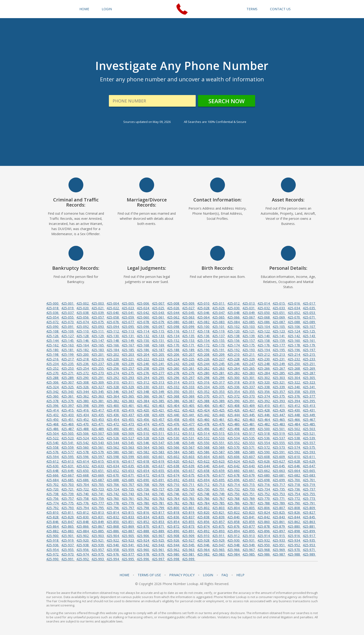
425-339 (279, 387)
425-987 (279, 554)
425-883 (68, 531)
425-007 (158, 303)
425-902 (83, 536)
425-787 (249, 503)
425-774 (53, 503)
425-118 (204, 331)
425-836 (174, 517)
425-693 (189, 480)
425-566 (174, 447)
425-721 (68, 489)
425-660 (234, 471)
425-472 (113, 424)
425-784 (204, 503)
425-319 (249, 382)
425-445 (249, 415)
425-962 (174, 550)
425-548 (174, 443)
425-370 (204, 396)
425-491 (128, 429)
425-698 (264, 480)
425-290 (83, 378)
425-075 (98, 322)
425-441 (189, 415)
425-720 (53, 489)
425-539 (309, 438)
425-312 (143, 382)
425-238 (113, 364)
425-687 (98, 480)
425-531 (189, 438)
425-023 (128, 308)
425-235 (68, 364)
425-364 (113, 396)
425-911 (219, 536)
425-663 (279, 471)
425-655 (158, 471)
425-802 (204, 508)
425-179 (309, 345)
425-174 (234, 345)
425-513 (189, 433)
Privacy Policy (182, 575)
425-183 (98, 350)
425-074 (83, 322)
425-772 (294, 498)
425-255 (98, 368)
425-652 (113, 471)
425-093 (98, 327)
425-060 (143, 317)
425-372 (234, 396)
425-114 (143, 331)
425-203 (128, 354)
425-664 (294, 471)
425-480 (234, 424)
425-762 (143, 498)
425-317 (219, 382)
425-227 (219, 359)
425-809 (309, 508)
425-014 (264, 303)
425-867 (98, 526)
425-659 (219, 471)
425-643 (249, 466)
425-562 (113, 447)
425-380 (83, 401)
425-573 (279, 447)
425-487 (68, 429)
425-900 (53, 536)
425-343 (68, 392)
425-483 (279, 424)
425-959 (128, 550)
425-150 (143, 341)
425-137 (219, 336)
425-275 (128, 373)
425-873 (189, 526)
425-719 (309, 485)
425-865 (68, 526)
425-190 (204, 350)
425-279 (189, 373)
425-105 (279, 327)
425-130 (113, 336)
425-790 (294, 503)
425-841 (249, 517)
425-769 (249, 498)
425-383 (128, 401)
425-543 (98, 443)
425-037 (68, 313)
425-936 (53, 545)
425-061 (158, 317)
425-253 (68, 368)
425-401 (128, 406)
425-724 (113, 489)
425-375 (279, 396)
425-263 (219, 368)
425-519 (279, 433)
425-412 (294, 406)
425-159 (279, 341)
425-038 (83, 313)
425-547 (158, 443)
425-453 (98, 419)
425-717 (279, 485)
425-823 (249, 512)
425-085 (249, 322)
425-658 (204, 471)
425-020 (83, 308)
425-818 (174, 512)
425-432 (53, 415)
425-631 (68, 466)
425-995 (128, 559)
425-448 (294, 415)
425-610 (294, 457)
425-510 (143, 433)
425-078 (143, 322)
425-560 (83, 447)
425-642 (234, 466)
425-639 (189, 466)
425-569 (219, 447)
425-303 (279, 378)
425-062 (174, 317)
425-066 (234, 317)
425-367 (158, 396)
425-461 (219, 419)
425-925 (158, 540)
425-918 (53, 540)
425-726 (143, 489)
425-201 (98, 354)
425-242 (174, 364)
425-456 (143, 419)
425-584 (174, 452)
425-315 (189, 382)
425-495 (189, 429)
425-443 (219, 415)
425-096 (143, 327)
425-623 (219, 461)
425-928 (204, 540)
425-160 (294, 341)
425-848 (83, 522)
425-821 (219, 512)
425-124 (294, 331)
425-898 (294, 531)
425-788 (264, 503)
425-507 (98, 433)
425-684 (53, 480)
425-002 (83, 303)
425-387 (189, 401)
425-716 (264, 485)
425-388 (204, 401)
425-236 (83, 364)
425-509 (128, 433)
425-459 (189, 419)
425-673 (158, 475)
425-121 (249, 331)
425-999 (189, 559)
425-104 (264, 327)
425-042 (143, 313)
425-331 (158, 387)
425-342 (53, 392)
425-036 (53, 313)
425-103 (249, 327)
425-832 (113, 517)
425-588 (234, 452)
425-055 (68, 317)
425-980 (174, 554)
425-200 (83, 354)
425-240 (143, 364)
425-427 (249, 410)
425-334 (204, 387)
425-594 (53, 457)
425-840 (234, 517)
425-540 (53, 443)
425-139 (249, 336)
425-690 (143, 480)
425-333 (189, 387)
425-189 (189, 350)
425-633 (98, 466)
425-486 (53, 429)
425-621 (189, 461)
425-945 (189, 545)
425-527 (128, 438)
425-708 (143, 485)
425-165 (98, 345)
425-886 (113, 531)
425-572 (264, 447)
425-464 (264, 419)
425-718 (294, 485)
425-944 (174, 545)
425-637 (158, 466)
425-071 (309, 317)
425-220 (113, 359)
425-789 (279, 503)
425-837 (189, 517)
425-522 (53, 438)
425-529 (158, 438)
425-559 (68, 447)
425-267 (279, 368)
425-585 (189, 452)
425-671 (128, 475)
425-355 (249, 392)
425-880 (294, 526)
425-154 (204, 341)
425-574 (294, 447)
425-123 (279, 331)
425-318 (234, 382)
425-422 (174, 410)
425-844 (294, 517)
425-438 (143, 415)
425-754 (294, 494)
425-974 (83, 554)
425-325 (68, 387)
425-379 (68, 401)
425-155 (219, 341)
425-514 (204, 433)
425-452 (83, 419)
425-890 (174, 531)
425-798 (143, 508)
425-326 (83, 387)
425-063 (189, 317)
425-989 (309, 554)
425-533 (219, 438)
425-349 (158, 392)
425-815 (128, 512)
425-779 (128, 503)
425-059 (128, 317)
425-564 (143, 447)
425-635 (128, 466)
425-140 (264, 336)
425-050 (264, 313)
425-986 (264, 554)
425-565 (158, 447)
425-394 (294, 401)
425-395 (309, 401)
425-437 (128, 415)
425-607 (249, 457)
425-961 (158, 550)
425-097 (158, 327)
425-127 (68, 336)
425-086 (264, 322)
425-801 (189, 508)
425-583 (158, 452)
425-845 (309, 517)
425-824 (264, 512)
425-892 (204, 531)
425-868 (113, 526)
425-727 (158, 489)
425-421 (158, 410)
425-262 (204, 368)
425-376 (294, 396)
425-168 (143, 345)
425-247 (249, 364)
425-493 (158, 429)
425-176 (264, 345)
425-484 (294, 424)
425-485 (309, 424)
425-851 (128, 522)
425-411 (279, 406)
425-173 (219, 345)
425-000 (53, 303)
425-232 (294, 359)
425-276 (143, 373)
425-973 (68, 554)
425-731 (219, 489)
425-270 (53, 373)
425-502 (294, 429)
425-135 (189, 336)
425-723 (98, 489)
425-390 (234, 401)
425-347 (128, 392)
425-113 (128, 331)
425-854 (174, 522)
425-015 (279, 303)
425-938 (83, 545)
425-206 (174, 354)
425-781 (158, 503)
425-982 (204, 554)
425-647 (309, 466)
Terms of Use (149, 575)
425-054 (53, 317)
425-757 (68, 498)
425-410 (264, 406)
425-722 (83, 489)
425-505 (68, 433)
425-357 (279, 392)
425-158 (264, 341)
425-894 (234, 531)
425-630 (53, 466)
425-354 (234, 392)
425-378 (53, 401)
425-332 (174, 387)
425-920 (83, 540)
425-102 (234, 327)
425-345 (98, 392)
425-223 (158, 359)
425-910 (204, 536)
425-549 (189, 443)
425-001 (68, 303)
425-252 (53, 368)
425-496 (204, 429)
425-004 (113, 303)
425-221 (128, 359)
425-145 (68, 341)
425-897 (279, 531)
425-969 (279, 550)
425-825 (279, 512)
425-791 (309, 503)
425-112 (113, 331)
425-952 (294, 545)
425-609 (279, 457)
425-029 (219, 308)
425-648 (53, 471)
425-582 (143, 452)
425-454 (113, 419)
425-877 (249, 526)
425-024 (143, 308)
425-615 (98, 461)
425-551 (219, 443)
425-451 (68, 419)
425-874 (204, 526)
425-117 (189, 331)
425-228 (234, 359)
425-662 (264, 471)
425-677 (219, 475)
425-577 (68, 452)
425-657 (189, 471)
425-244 (204, 364)
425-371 (219, 396)
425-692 (174, 480)
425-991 (68, 559)
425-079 (158, 322)
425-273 (98, 373)
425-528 (143, 438)
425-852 (143, 522)
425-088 (294, 322)
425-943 (158, 545)
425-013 (249, 303)
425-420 (143, 410)
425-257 (128, 368)
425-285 (279, 373)
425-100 (204, 327)
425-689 (128, 480)
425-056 (83, 317)
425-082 (204, 322)
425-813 (98, 512)
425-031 (249, 308)
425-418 (113, 410)
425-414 (53, 410)
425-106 (294, 327)
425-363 (98, 396)
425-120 (234, 331)
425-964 (204, 550)
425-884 (83, 531)
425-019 (68, 308)
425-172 (204, 345)
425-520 (294, 433)
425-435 (98, 415)
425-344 (83, 392)
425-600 (143, 457)
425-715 (249, 485)
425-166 (113, 345)
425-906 (143, 536)
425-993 (98, 559)
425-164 (83, 345)
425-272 (83, 373)
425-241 (158, 364)
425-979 (158, 554)
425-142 (294, 336)
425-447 (279, 415)
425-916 (294, 536)
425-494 (174, 429)
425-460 (204, 419)
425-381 (98, 401)
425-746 (174, 494)
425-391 (249, 401)
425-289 (68, 378)
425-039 (98, 313)
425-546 (143, 443)
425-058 (113, 317)
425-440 (174, 415)
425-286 (294, 373)
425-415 (68, 410)
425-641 (219, 466)
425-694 (204, 480)
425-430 (294, 410)
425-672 (143, 475)
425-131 (128, 336)
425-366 (143, 396)
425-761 (128, 498)
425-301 (249, 378)
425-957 (98, 550)
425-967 (249, 550)
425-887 (128, 531)
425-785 (219, 503)
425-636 (143, 466)
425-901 (68, 536)
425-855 (189, 522)
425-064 (204, 317)
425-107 (309, 327)
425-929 (219, 540)
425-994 (113, 559)
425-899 (309, 531)
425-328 (113, 387)
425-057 (98, 317)
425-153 (189, 341)
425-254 (83, 368)
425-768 (234, 498)
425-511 (158, 433)
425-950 (264, 545)
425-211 (249, 354)
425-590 (264, 452)
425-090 (53, 327)
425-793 (68, 508)
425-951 (279, 545)
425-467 (309, 419)
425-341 (309, 387)
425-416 (83, 410)
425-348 (143, 392)
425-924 (143, 540)
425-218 (83, 359)
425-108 (53, 331)
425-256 (113, 368)
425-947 (219, 545)
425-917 (309, 536)
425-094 (113, 327)
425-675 (189, 475)
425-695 (219, 480)
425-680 (264, 475)
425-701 (309, 480)
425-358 (294, 392)
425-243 (189, 364)
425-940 (113, 545)
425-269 (309, 368)
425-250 (294, 364)
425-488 (83, 429)
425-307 (68, 382)
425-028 (204, 308)
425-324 (53, 387)
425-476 (174, 424)
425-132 (143, 336)
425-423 (189, 410)
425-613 (68, 461)
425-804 (234, 508)
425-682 (294, 475)
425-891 (189, 531)
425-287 (309, 373)
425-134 (174, 336)
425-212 (264, 354)
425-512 (174, 433)
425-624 (234, 461)
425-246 (234, 364)
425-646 (294, 466)
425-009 (189, 303)
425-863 (309, 522)
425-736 (294, 489)
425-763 (158, 498)
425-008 (174, 303)
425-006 (143, 303)
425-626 (264, 461)
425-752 (264, 494)
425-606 (234, 457)
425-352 (204, 392)
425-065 (219, 317)
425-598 (113, 457)
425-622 (204, 461)
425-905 (128, 536)
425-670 (113, 475)
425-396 (53, 406)
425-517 (249, 433)
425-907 (158, 536)
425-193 (249, 350)
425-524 (83, 438)
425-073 (68, 322)
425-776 (83, 503)
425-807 (279, 508)
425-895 (249, 531)
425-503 (309, 429)
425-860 (264, 522)
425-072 (53, 322)
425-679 (249, 475)
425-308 (83, 382)
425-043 (158, 313)
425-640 (204, 466)
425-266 (264, 368)
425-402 (143, 406)
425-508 (113, 433)
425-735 (279, 489)
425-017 (309, 303)
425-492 (143, 429)
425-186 (143, 350)
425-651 (98, 471)
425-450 (53, 419)
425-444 (234, 415)
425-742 (113, 494)
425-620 (174, 461)
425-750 (234, 494)
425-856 (204, 522)
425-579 (98, 452)
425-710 (174, 485)
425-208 (204, 354)
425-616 (113, 461)
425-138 (234, 336)
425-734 (264, 489)
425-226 (204, 359)
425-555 (279, 443)
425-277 (158, 373)
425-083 (219, 322)
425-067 (249, 317)
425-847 (68, 522)
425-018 (53, 308)
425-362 (83, 396)
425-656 (174, 471)
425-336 (234, 387)
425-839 (219, 517)
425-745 (158, 494)
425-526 (113, 438)
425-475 (158, 424)
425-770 (264, 498)
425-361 (68, 396)
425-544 (113, 443)
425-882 (53, 531)
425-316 (204, 382)
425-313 (158, 382)
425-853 (158, 522)
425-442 (204, 415)
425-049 (249, 313)
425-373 (249, 396)
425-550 (204, 443)
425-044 (174, 313)
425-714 (234, 485)
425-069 (279, 317)
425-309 (98, 382)
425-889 (158, 531)
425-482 (264, 424)
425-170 (174, 345)
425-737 (309, 489)
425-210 (234, 354)
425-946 (204, 545)
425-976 (113, 554)
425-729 (189, 489)
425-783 (189, 503)
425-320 (264, 382)
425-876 (234, 526)
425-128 (83, 336)
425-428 (264, 410)
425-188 (174, 350)
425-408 (234, 406)
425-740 (83, 494)
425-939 (98, 545)
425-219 (98, 359)
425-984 (234, 554)
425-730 (204, 489)
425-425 (219, 410)
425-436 (113, 415)
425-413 (309, 406)
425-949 (249, 545)
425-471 (98, 424)
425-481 (249, 424)
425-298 (204, 378)
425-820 (204, 512)
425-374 (264, 396)
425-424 (204, 410)
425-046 (204, 313)
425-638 (174, 466)
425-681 (279, 475)
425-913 (249, 536)
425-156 (234, 341)
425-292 (113, 378)
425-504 (53, 433)
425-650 (83, 471)
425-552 (234, 443)
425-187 (158, 350)
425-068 (264, 317)
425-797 (128, 508)
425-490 (113, 429)
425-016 (294, 303)
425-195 (279, 350)
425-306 (53, 382)
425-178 (294, 345)
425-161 (309, 341)
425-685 (68, 480)
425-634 (113, 466)
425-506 (83, 433)
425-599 (128, 457)
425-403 (158, 406)
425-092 (83, 327)
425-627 (279, 461)
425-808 (294, 508)
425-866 (83, 526)
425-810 (53, 512)
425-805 (249, 508)
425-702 (53, 485)
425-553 (249, 443)
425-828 (53, 517)
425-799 (158, 508)
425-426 (234, 410)
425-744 (143, 494)
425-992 (83, 559)
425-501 (279, 429)
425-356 (264, 392)
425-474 (143, 424)
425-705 (98, 485)
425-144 (53, 341)
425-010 (204, 303)
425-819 (189, 512)
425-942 (143, 545)
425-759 (98, 498)
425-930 (234, 540)
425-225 (189, 359)
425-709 (158, 485)
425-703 (68, 485)
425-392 (264, 401)
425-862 (294, 522)
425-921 (98, 540)
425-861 (279, 522)
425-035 (309, 308)
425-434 (83, 415)
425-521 (309, 433)
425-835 (158, 517)
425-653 (128, 471)
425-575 (309, 447)
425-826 (294, 512)
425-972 (53, 554)
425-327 (98, 387)
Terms (252, 9)
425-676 (204, 475)
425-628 (294, 461)
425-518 (264, 433)
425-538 (294, 438)
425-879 (279, 526)
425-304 (294, 378)
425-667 (68, 475)
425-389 (219, 401)
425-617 (128, 461)
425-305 (309, 378)
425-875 (219, 526)
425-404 (174, 406)
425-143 (309, 336)
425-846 (53, 522)
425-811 (68, 512)
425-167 (128, 345)
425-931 (249, 540)
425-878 (264, 526)
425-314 (174, 382)
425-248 (264, 364)
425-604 (204, 457)
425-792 (53, 508)
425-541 (68, 443)
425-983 (219, 554)
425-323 (309, 382)
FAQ (225, 575)
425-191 (219, 350)
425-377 (309, 396)
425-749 (219, 494)
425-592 (294, 452)
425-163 (68, 345)
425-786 (234, 503)
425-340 (294, 387)
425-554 (264, 443)
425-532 (204, 438)
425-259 (158, 368)
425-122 (264, 331)
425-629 (309, 461)
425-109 (68, 331)
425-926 (174, 540)
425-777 (98, 503)
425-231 (279, 359)
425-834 (143, 517)
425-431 (309, 410)
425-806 (264, 508)
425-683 (309, 475)
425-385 (158, 401)
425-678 (234, 475)
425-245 (219, 364)
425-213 (279, 354)
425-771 (279, 498)
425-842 (264, 517)
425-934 (294, 540)
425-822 (234, 512)
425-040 (113, 313)
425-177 (279, 345)
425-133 (158, 336)
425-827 (309, 512)
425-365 (128, 396)
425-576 (53, 452)
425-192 (234, 350)
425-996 (143, 559)
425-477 (189, 424)
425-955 (68, 550)
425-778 (113, 503)
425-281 (219, 373)
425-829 (68, 517)
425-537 (279, 438)
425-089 (309, 322)
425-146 (83, 341)
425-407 (219, 406)
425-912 (234, 536)
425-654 (143, 471)
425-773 (309, 498)
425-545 (128, 443)
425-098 (174, 327)
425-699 (279, 480)
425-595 (68, 457)
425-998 (174, 559)
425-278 (174, 373)
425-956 (83, 550)
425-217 (68, 359)
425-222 (143, 359)
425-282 (234, 373)
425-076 (113, 322)
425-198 (53, 354)
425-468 (53, 424)
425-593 (309, 452)
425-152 (174, 341)
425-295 (158, 378)
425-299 (219, 378)
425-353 (219, 392)
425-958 (113, 550)
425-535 (249, 438)
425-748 (204, 494)
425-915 (279, 536)
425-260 (174, 368)
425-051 (279, 313)
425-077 (128, 322)
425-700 (294, 480)
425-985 (249, 554)
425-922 (113, 540)
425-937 (68, 545)
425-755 (309, 494)
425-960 (143, 550)
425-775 (68, 503)
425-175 (249, 345)
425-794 (83, 508)
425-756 (53, 498)
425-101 (219, 327)
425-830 (83, 517)
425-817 (158, 512)
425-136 (204, 336)
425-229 (249, 359)
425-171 (189, 345)
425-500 (264, 429)
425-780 (143, 503)
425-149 (128, 341)
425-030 (234, 308)
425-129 (98, 336)
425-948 (234, 545)
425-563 (128, 447)
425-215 (309, 354)
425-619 (158, 461)
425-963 (189, 550)
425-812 (83, 512)
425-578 (83, 452)
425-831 (98, 517)
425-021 (98, 308)
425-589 (249, 452)
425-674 (174, 475)
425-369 (189, 396)
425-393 (279, 401)
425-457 (158, 419)
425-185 (128, 350)
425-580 (113, 452)
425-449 (309, 415)
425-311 (128, 382)
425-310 (113, 382)
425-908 (174, 536)
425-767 (219, 498)
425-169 (158, 345)
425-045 (189, 313)
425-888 (143, 531)
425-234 (53, 364)
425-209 (219, 354)
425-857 (219, 522)
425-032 (264, 308)
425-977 (128, 554)
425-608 (264, 457)
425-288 (53, 378)
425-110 (83, 331)
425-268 (294, 368)
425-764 (174, 498)
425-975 (98, 554)
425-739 (68, 494)
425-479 (219, 424)
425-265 (249, 368)
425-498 (234, 429)
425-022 (113, 308)
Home (84, 9)
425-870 (143, 526)
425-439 (158, 415)
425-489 (98, 429)
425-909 (189, 536)
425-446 (264, 415)
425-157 (249, 341)
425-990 (53, 559)
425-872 (174, 526)
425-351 (189, 392)
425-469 (68, 424)
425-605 (219, 457)
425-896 (264, 531)
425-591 (279, 452)
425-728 (174, 489)
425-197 (309, 350)
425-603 (189, 457)
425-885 (98, 531)
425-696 (234, 480)
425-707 (128, 485)
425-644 (264, 466)
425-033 (279, 308)
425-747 (189, 494)
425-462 (234, 419)
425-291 (98, 378)
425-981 (189, 554)
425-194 (264, 350)
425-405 (189, 406)
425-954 (53, 550)
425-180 (53, 350)
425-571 (249, 447)
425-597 (98, 457)
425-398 (83, 406)
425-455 (128, 419)
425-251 (309, 364)
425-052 (294, 313)
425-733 (249, 489)
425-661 (249, 471)
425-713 (219, 485)
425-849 (98, 522)
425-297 (189, 378)
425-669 (98, 475)
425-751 (249, 494)
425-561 (98, 447)
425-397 (68, 406)
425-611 (309, 457)
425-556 (294, 443)
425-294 (143, 378)
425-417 (98, 410)
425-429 (279, 410)
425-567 (189, 447)
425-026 (174, 308)
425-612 (53, 461)
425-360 (53, 396)
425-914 (264, 536)
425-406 (204, 406)
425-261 (189, 368)
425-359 (309, 392)
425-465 (279, 419)
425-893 (219, 531)
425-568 (204, 447)
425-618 (143, 461)
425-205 (158, 354)
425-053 (309, 313)
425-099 (189, 327)
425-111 (98, 331)
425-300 (234, 378)
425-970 (294, 550)
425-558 (53, 447)
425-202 (113, 354)
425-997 (158, 559)
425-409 (249, 406)
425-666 (53, 475)
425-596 (83, 457)
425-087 (279, 322)
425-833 (128, 517)
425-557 (309, 443)
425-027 (189, 308)
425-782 (174, 503)
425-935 (309, 540)
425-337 (249, 387)
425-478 (204, 424)
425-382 (113, 401)
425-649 (68, 471)
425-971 (309, 550)
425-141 (279, 336)
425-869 (128, 526)
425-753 (279, 494)
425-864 (53, 526)
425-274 (113, 373)
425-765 (189, 498)
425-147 (98, 341)
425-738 (53, 494)
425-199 (68, 354)
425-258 (143, 368)
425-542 (83, 443)
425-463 (249, 419)
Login (107, 9)
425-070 (294, 317)
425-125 (309, 331)
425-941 (128, 545)
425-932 (264, 540)
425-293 (128, 378)
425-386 (174, 401)
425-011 (219, 303)
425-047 (219, 313)
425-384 (143, 401)
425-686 (83, 480)
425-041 (128, 313)
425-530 (174, 438)
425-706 (113, 485)
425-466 (294, 419)
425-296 (174, 378)
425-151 (158, 341)
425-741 (98, 494)
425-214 (294, 354)
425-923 (128, 540)
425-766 (204, 498)
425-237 (98, 364)
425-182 (83, 350)
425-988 (294, 554)
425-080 (174, 322)
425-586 (204, 452)
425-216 (53, 359)
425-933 (279, 540)
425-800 (174, 508)
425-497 (219, 429)
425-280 (204, 373)
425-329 (128, 387)
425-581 (128, 452)
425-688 (113, 480)
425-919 (68, 540)
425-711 (189, 485)
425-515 (219, 433)
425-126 (53, 336)
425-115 (158, 331)
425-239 (128, 364)
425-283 (249, 373)
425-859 (249, 522)
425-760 (113, 498)
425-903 (98, 536)
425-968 (264, 550)
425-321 (279, 382)
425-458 (174, 419)
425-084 (234, 322)
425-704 (83, 485)
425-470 (83, 424)
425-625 (249, 461)
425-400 (113, 406)
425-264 (234, 368)
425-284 (264, 373)
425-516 (234, 433)
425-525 (98, 438)
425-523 (68, 438)
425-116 (174, 331)
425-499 (249, 429)
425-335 (219, 387)
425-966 (234, 550)
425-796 (113, 508)
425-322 (294, 382)
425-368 (174, 396)
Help (240, 575)
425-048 (234, 313)
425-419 (128, 410)
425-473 (128, 424)
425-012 (234, 303)
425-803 (219, 508)
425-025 (158, 308)
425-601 (158, 457)
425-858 (234, 522)
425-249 (279, 364)
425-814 (113, 512)
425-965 (219, 550)
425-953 (309, 545)
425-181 (68, 350)
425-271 (68, 373)
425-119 (219, 331)
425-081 (189, 322)
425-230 (264, 359)
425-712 (204, 485)
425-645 (279, 466)
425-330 (143, 387)
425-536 (264, 438)
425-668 (83, 475)
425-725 (128, 489)
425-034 (294, 308)
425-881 (309, 526)
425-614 (83, 461)
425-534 (234, 438)
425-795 (98, 508)
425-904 (113, 536)
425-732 (234, 489)
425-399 (98, 406)
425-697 (249, 480)
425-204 (143, 354)
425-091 (68, 327)
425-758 (83, 498)
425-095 (128, 327)
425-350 (174, 392)
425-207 (189, 354)
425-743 (128, 494)
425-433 (68, 415)
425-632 (83, 466)
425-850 (113, 522)
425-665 (309, 471)
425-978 (143, 554)
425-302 (264, 378)
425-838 (204, 517)
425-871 (158, 526)
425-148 (113, 341)
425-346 (113, 392)
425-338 (264, 387)
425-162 (53, 345)
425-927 (189, 540)
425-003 (98, 303)
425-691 (158, 480)
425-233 (309, 359)
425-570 (234, 447)
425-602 (174, 457)
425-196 (294, 350)
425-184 (113, 350)
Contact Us (280, 9)
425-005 (128, 303)
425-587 (219, 452)
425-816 (143, 512)
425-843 (279, 517)
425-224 (174, 359)
